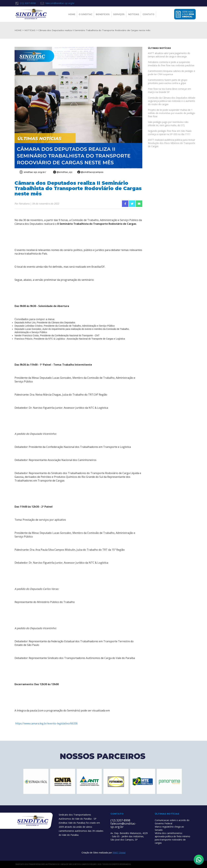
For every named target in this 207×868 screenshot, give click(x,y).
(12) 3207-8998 (26, 3)
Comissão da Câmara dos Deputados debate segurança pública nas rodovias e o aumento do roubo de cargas (172, 101)
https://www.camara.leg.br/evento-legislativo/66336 (46, 723)
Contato (148, 14)
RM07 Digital (119, 853)
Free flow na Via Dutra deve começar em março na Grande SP (169, 90)
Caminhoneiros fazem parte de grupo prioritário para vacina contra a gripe (168, 82)
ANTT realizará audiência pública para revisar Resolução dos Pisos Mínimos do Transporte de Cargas (172, 143)
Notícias (134, 14)
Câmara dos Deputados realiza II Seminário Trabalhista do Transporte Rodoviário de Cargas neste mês (94, 30)
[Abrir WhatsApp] (199, 860)
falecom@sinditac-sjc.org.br (57, 3)
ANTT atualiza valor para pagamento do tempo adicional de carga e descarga (169, 55)
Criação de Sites (90, 853)
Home (72, 14)
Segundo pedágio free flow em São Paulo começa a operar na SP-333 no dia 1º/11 (170, 133)
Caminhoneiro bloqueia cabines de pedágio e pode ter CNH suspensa (172, 73)
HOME (18, 30)
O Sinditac (85, 14)
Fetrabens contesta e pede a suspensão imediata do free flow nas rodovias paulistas (171, 64)
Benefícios (103, 14)
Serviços (119, 14)
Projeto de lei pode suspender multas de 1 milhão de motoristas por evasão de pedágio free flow (172, 113)
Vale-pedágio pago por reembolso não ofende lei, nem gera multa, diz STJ (168, 124)
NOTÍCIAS (30, 30)
